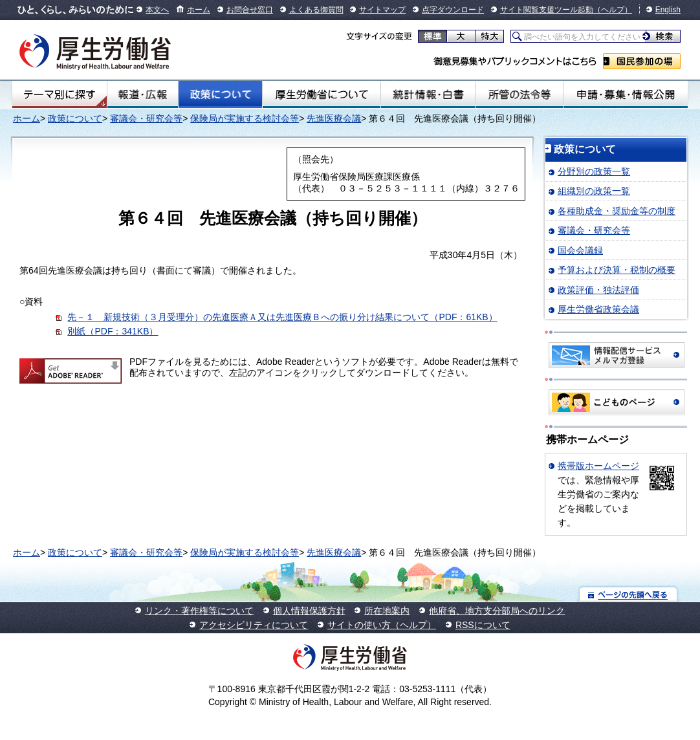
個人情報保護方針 (309, 611)
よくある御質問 (316, 10)
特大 (489, 36)
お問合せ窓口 (250, 10)
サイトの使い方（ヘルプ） (382, 625)
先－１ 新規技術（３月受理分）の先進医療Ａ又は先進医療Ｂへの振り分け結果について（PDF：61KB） (282, 317)
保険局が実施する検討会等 (245, 118)
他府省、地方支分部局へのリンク (497, 611)
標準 (432, 36)
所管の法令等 (519, 94)
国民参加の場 (642, 61)
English (668, 10)
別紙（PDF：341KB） (113, 331)
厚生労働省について (322, 94)
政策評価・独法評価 (598, 290)
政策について (221, 94)
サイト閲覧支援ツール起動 (547, 10)
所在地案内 (387, 611)
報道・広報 (143, 94)
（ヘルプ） (613, 10)
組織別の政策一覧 (594, 191)
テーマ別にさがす (60, 94)
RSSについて (483, 625)
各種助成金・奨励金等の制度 (617, 211)
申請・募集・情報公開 (626, 94)
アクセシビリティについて (254, 625)
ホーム (199, 10)
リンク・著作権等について (199, 611)
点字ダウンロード (453, 10)
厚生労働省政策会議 (598, 309)
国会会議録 (580, 250)
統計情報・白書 (428, 94)
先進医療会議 (334, 118)
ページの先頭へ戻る (629, 594)
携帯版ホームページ (598, 466)
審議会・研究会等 (146, 118)
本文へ (157, 10)
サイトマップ (382, 10)
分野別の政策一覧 (594, 171)
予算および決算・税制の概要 (617, 270)
